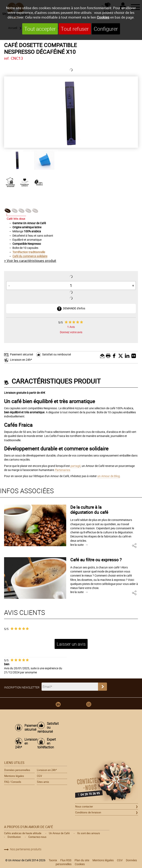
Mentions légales (14, 776)
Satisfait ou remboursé (57, 354)
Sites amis (43, 782)
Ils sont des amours (89, 833)
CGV (39, 776)
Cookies (103, 17)
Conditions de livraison (88, 812)
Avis (71, 327)
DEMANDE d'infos (74, 308)
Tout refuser (75, 29)
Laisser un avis (71, 644)
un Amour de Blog (109, 476)
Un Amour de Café (59, 833)
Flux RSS (66, 860)
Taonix (53, 860)
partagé (75, 466)
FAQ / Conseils (13, 782)
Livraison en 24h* (21, 360)
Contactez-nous (37, 837)
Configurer (106, 29)
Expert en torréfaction (47, 743)
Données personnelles (17, 770)
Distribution (14, 837)
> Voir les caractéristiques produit (30, 261)
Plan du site (82, 860)
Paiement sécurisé (21, 354)
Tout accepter (40, 29)
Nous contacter (84, 806)
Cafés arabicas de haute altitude (23, 833)
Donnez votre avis (71, 332)
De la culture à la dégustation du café (89, 510)
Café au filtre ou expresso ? (96, 560)
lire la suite (77, 545)
